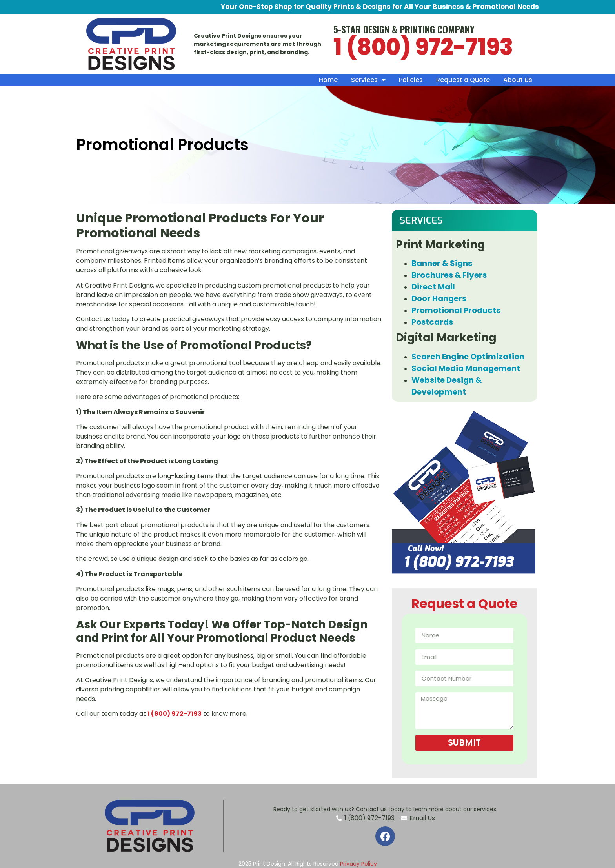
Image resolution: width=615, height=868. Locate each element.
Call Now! (426, 549)
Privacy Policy (358, 864)
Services (368, 80)
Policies (411, 80)
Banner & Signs (442, 263)
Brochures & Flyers (449, 275)
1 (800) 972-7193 (423, 47)
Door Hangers (439, 298)
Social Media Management (466, 368)
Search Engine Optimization (469, 357)
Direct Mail (433, 287)
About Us (518, 80)
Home (328, 80)
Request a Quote (463, 80)
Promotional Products (456, 310)
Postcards (432, 322)
